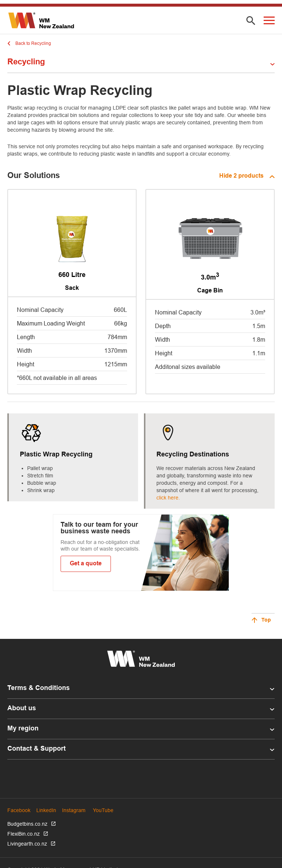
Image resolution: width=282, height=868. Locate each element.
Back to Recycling (33, 43)
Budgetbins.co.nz (27, 824)
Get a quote (86, 564)
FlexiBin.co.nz (23, 834)
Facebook (19, 810)
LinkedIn (46, 810)
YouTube (103, 810)
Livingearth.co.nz (27, 844)
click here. (168, 498)
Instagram (74, 810)
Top (266, 620)
